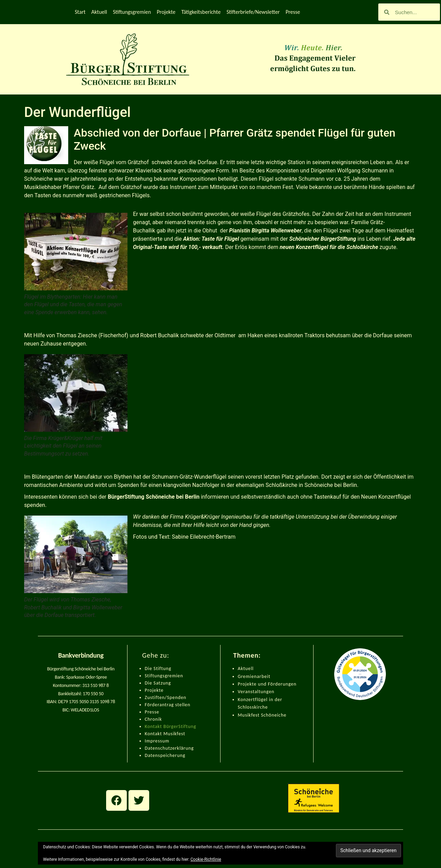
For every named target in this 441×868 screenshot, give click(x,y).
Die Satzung (158, 683)
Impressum (157, 741)
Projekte (166, 12)
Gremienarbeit (254, 676)
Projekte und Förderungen (267, 684)
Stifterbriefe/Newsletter (253, 12)
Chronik (153, 719)
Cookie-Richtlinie (206, 859)
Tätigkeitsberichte (201, 12)
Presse (293, 12)
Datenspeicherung (165, 755)
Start (80, 12)
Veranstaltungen (256, 692)
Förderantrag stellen (167, 705)
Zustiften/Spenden (166, 697)
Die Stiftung (158, 669)
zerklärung (182, 748)
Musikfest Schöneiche (262, 715)
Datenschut (157, 748)
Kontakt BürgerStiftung (170, 726)
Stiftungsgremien (132, 12)
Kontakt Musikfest (165, 734)
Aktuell (99, 12)
